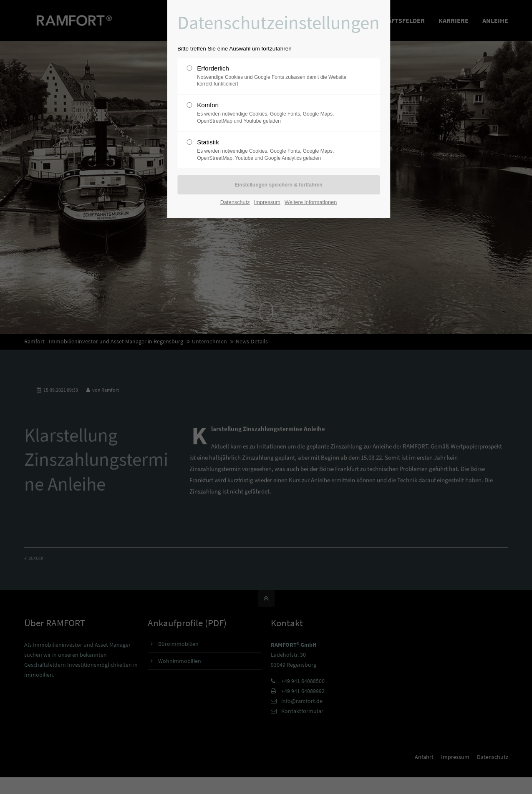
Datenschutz (235, 202)
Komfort (275, 113)
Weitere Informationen (311, 202)
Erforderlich (275, 76)
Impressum (267, 202)
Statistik (275, 150)
